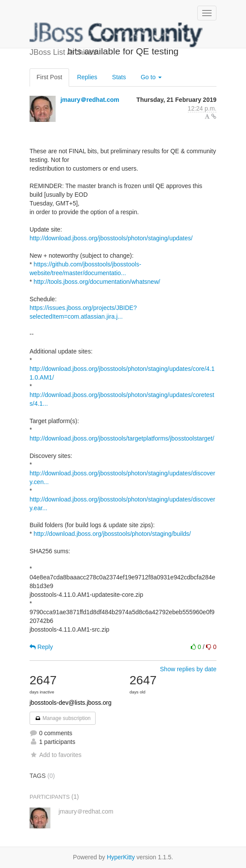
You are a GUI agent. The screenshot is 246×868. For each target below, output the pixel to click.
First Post (49, 77)
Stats (119, 77)
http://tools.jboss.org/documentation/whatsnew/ (97, 282)
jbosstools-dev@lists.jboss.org (71, 703)
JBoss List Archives (116, 35)
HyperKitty (121, 857)
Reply (41, 647)
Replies (87, 77)
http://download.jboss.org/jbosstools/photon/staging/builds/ (112, 534)
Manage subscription (63, 718)
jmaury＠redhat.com (90, 100)
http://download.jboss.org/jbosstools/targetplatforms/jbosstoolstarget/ (122, 438)
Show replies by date (188, 669)
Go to (151, 77)
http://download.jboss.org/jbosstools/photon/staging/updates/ (111, 238)
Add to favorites (55, 755)
